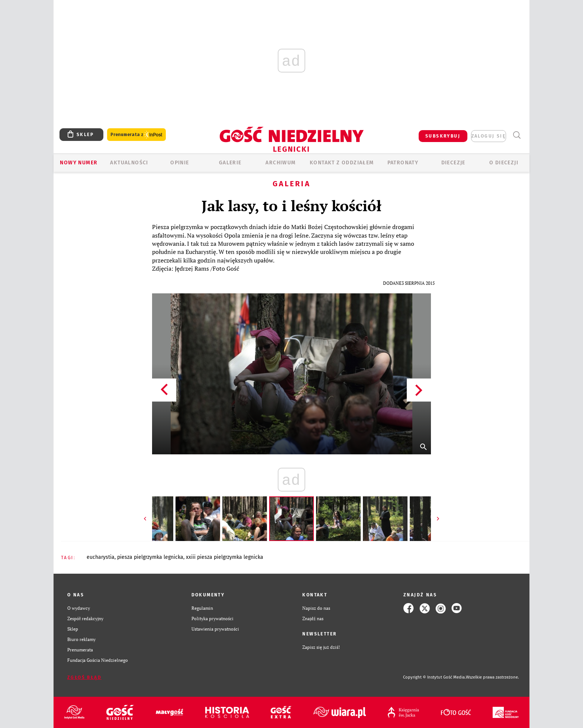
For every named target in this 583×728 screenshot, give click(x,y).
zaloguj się (489, 136)
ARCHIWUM (281, 163)
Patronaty (403, 163)
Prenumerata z (136, 135)
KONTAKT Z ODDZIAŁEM (342, 163)
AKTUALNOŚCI (129, 163)
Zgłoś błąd (84, 677)
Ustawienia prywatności (215, 629)
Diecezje (453, 163)
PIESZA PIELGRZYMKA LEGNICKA (150, 557)
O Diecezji (504, 163)
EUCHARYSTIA (101, 557)
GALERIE (230, 163)
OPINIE (180, 163)
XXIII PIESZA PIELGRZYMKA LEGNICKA (225, 557)
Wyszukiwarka (517, 135)
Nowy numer (79, 163)
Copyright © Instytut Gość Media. (434, 677)
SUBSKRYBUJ (443, 136)
